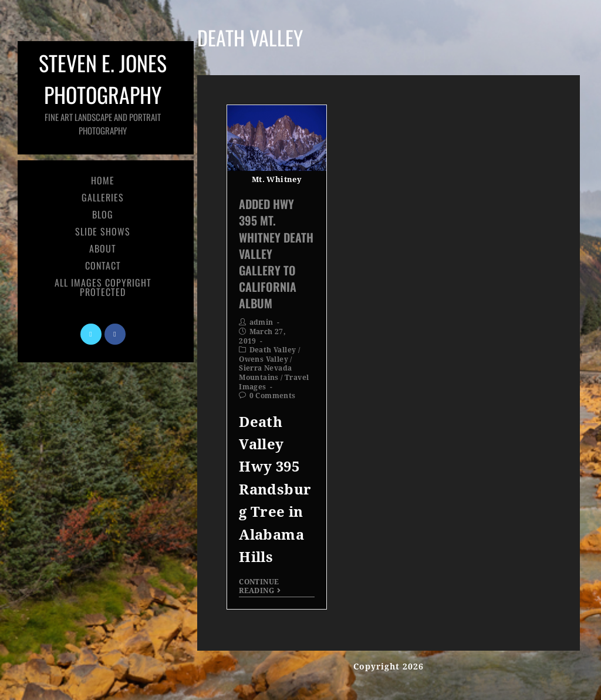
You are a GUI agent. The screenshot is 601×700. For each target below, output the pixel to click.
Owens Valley (264, 359)
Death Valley (273, 350)
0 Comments (273, 396)
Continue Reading (260, 586)
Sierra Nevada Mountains (265, 373)
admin (261, 322)
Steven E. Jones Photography (103, 92)
